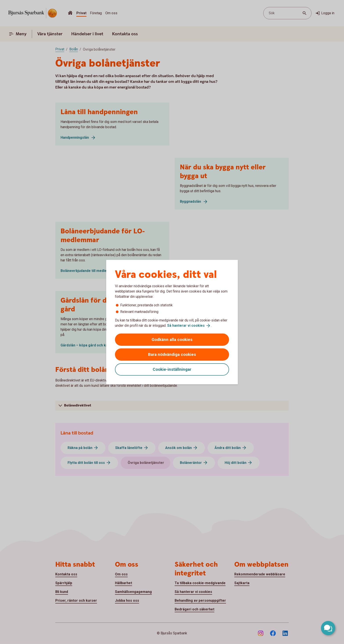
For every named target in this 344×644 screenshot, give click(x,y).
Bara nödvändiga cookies (172, 354)
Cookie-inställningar (172, 369)
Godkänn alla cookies (172, 340)
